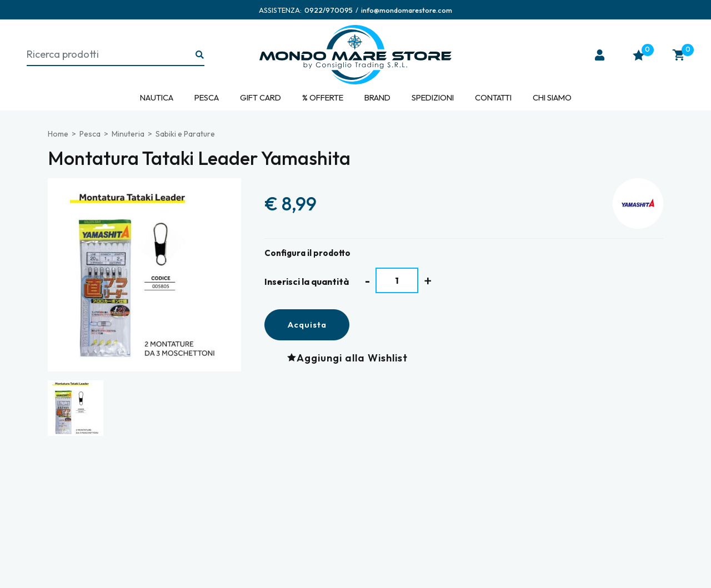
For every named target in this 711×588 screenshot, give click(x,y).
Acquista (307, 325)
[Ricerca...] (200, 55)
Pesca (207, 97)
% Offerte (323, 97)
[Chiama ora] (329, 10)
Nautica (157, 97)
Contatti (493, 97)
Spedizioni (433, 97)
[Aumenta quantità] (428, 281)
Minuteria (128, 134)
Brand (377, 97)
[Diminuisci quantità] (367, 281)
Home (58, 134)
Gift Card (261, 97)
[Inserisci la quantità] (397, 280)
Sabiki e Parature (185, 134)
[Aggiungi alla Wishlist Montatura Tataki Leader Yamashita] (350, 357)
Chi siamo (552, 97)
